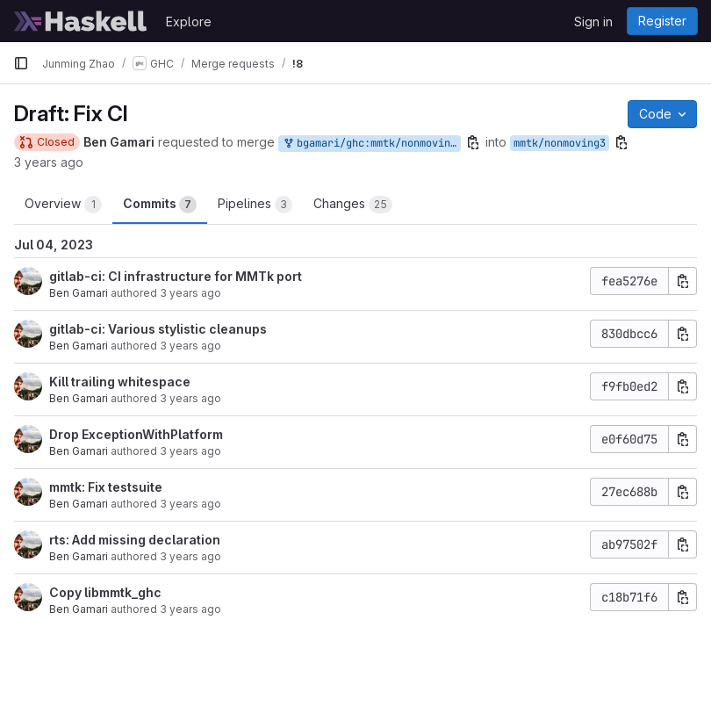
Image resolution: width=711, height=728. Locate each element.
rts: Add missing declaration (135, 540)
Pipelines (255, 205)
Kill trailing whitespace (120, 382)
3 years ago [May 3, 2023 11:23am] (190, 609)
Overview (63, 205)
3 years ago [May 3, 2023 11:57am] (190, 504)
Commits (160, 205)
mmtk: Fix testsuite (106, 487)
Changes (353, 205)
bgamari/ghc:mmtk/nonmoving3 (371, 144)
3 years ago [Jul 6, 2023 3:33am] (49, 162)
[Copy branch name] (473, 142)
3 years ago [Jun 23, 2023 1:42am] (190, 293)
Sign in (593, 22)
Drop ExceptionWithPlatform (136, 434)
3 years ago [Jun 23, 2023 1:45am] (190, 451)
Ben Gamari (79, 293)
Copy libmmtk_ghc (105, 592)
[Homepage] (81, 21)
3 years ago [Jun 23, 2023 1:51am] (190, 398)
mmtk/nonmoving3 (560, 143)
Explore (189, 22)
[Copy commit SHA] (683, 281)
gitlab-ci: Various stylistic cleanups (158, 329)
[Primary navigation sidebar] (21, 63)
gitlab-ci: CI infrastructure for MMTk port (176, 276)
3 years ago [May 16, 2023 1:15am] (190, 556)
